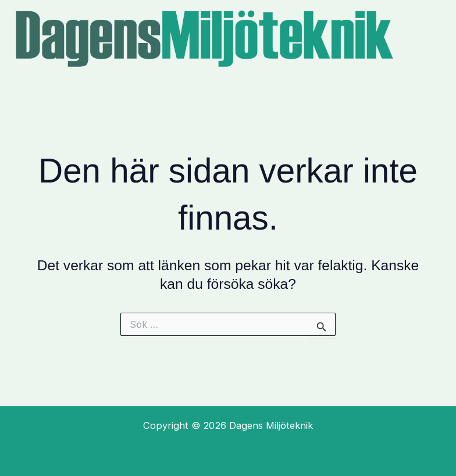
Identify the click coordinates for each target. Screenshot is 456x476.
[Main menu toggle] (431, 39)
